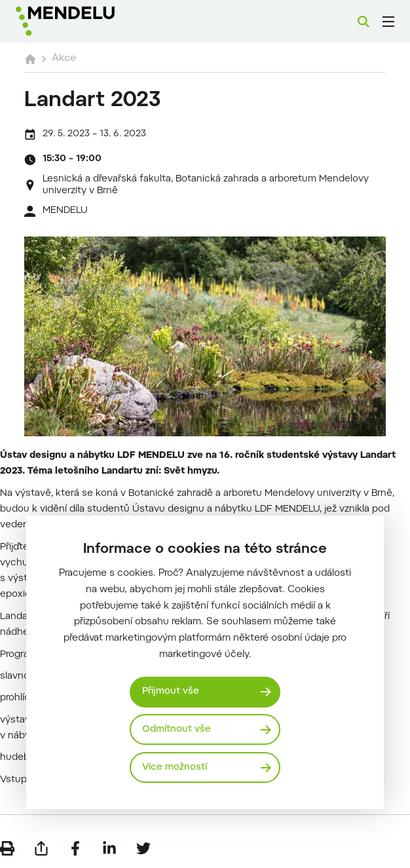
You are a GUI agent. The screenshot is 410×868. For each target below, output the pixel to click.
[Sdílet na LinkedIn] (109, 848)
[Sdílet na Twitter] (143, 848)
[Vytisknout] (7, 848)
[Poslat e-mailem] (41, 848)
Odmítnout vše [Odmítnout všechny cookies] (177, 729)
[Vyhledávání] (363, 22)
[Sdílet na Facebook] (75, 848)
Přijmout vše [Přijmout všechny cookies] (171, 691)
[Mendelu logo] (83, 21)
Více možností (175, 767)
